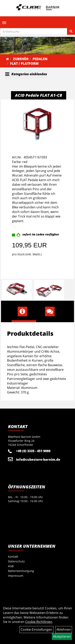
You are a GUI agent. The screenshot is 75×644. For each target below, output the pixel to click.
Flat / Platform (24, 63)
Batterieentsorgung (21, 571)
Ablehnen (64, 629)
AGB (11, 566)
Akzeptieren (62, 636)
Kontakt (13, 557)
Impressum (16, 576)
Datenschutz (16, 561)
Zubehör (21, 59)
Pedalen (40, 59)
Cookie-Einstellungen (36, 629)
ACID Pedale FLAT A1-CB (39, 95)
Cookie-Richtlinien (39, 622)
